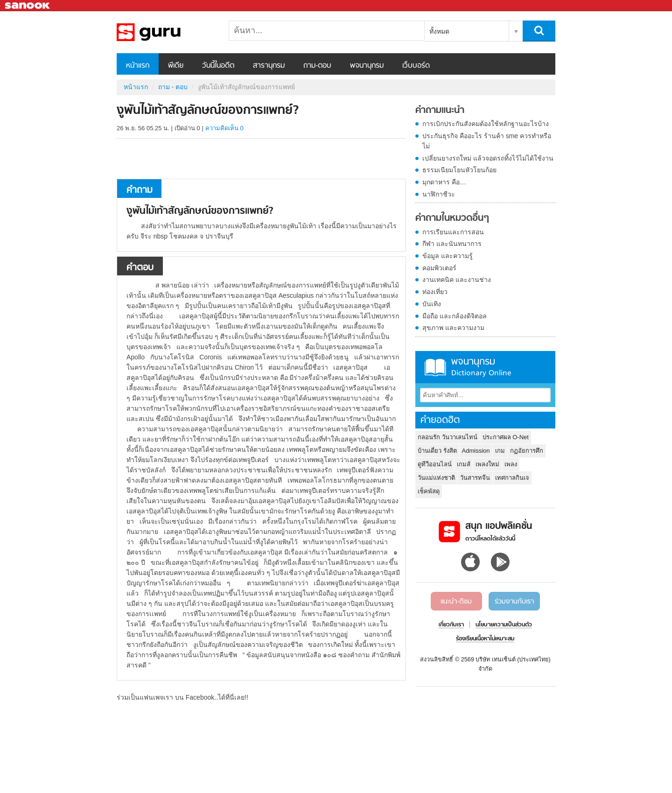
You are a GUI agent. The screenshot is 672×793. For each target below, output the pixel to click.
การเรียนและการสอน (453, 232)
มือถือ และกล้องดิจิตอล (455, 316)
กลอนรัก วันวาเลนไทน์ (448, 437)
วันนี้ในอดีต (218, 66)
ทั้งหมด (439, 31)
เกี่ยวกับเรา (451, 625)
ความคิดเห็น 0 (224, 128)
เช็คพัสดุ (429, 491)
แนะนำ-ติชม (456, 602)
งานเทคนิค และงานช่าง (457, 280)
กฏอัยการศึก (527, 451)
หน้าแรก (138, 66)
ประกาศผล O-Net (506, 437)
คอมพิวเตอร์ (439, 268)
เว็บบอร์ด (416, 66)
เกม (500, 451)
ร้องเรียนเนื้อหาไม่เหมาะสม (485, 639)
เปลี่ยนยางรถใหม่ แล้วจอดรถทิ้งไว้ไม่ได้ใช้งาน (488, 158)
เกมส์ (464, 464)
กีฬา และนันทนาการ (452, 244)
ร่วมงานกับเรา (514, 602)
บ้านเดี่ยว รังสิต (437, 451)
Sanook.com (28, 6)
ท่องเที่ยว (435, 292)
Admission (476, 451)
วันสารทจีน (475, 478)
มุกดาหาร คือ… (444, 182)
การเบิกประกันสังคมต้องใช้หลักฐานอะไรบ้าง (486, 124)
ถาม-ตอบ (317, 66)
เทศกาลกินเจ (512, 478)
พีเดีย (176, 66)
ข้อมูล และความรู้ (448, 256)
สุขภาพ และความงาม (453, 328)
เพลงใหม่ (487, 464)
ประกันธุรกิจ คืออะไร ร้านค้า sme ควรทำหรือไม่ (487, 141)
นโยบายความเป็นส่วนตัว (504, 625)
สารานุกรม (269, 66)
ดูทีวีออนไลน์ (435, 464)
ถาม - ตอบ (173, 87)
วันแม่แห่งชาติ (436, 478)
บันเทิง (432, 304)
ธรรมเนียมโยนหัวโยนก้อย (459, 170)
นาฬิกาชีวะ (439, 194)
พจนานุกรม (367, 66)
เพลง (511, 464)
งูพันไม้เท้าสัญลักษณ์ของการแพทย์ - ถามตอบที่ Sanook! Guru (166, 32)
